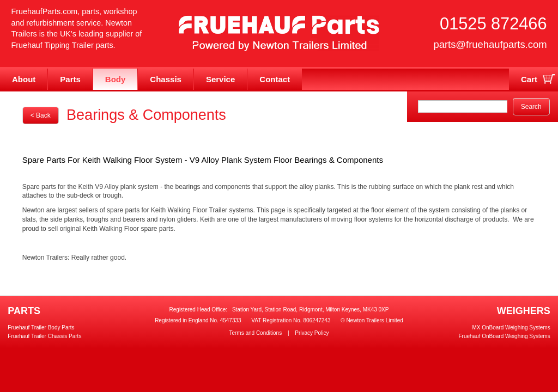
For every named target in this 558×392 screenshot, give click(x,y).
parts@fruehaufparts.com (490, 44)
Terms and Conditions (255, 333)
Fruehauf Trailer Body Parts (41, 327)
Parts (70, 79)
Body (116, 79)
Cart (529, 79)
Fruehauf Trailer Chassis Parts (44, 336)
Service (220, 79)
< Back (41, 115)
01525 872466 (493, 24)
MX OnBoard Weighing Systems (511, 327)
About (24, 79)
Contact (275, 79)
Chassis (166, 79)
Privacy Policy (312, 333)
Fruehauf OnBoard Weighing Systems (504, 336)
